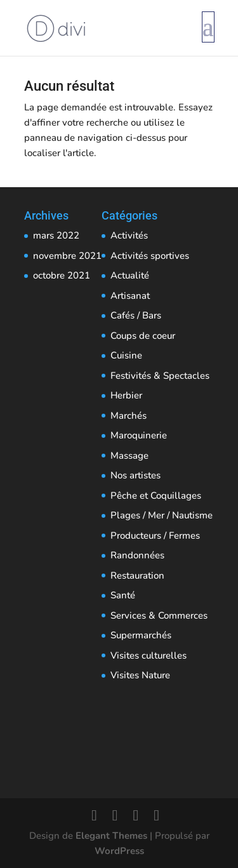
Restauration (137, 575)
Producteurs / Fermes (155, 536)
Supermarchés (141, 635)
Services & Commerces (159, 615)
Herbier (126, 395)
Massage (129, 456)
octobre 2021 (62, 275)
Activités (129, 235)
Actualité (130, 275)
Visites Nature (140, 675)
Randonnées (137, 555)
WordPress (119, 851)
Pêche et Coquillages (156, 496)
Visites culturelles (149, 655)
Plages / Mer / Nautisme (162, 515)
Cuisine (126, 355)
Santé (123, 595)
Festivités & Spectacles (160, 376)
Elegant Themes (111, 836)
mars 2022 (56, 235)
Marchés (129, 416)
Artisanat (130, 296)
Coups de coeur (143, 336)
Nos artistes (136, 475)
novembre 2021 (67, 256)
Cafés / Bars (136, 315)
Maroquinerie (139, 435)
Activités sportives (150, 256)
